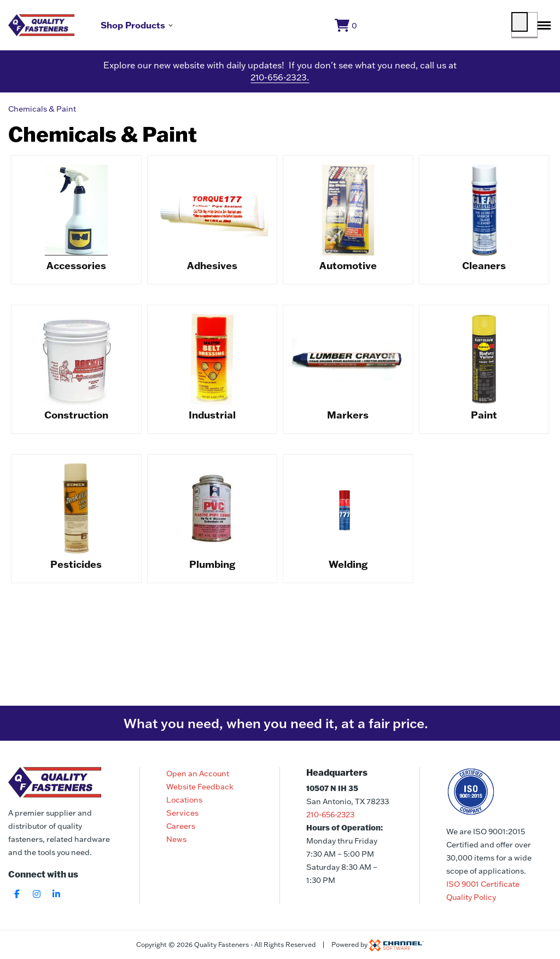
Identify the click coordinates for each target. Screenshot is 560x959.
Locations (184, 800)
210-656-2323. (280, 82)
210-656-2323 (330, 815)
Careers (181, 826)
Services (182, 813)
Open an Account (198, 774)
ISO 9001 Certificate (483, 884)
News (176, 839)
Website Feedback (200, 787)
